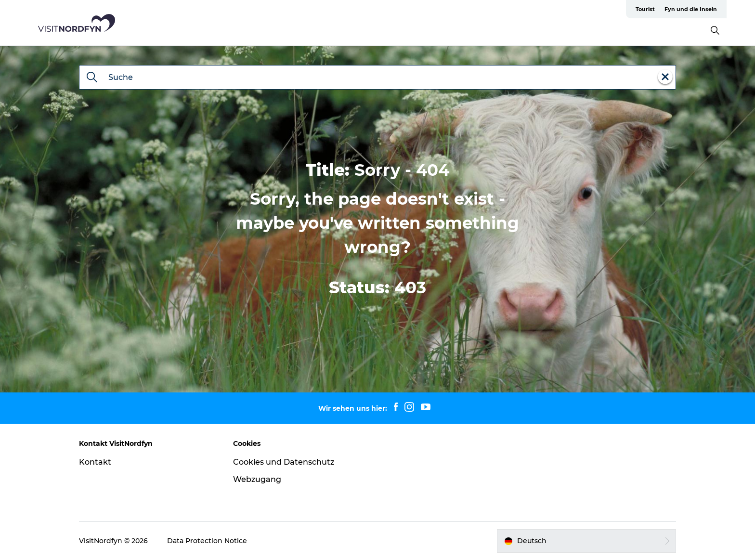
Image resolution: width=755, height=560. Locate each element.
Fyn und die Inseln (691, 9)
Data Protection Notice (207, 541)
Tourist (645, 9)
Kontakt (95, 462)
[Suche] (92, 78)
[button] (586, 541)
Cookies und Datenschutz (284, 462)
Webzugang (257, 479)
